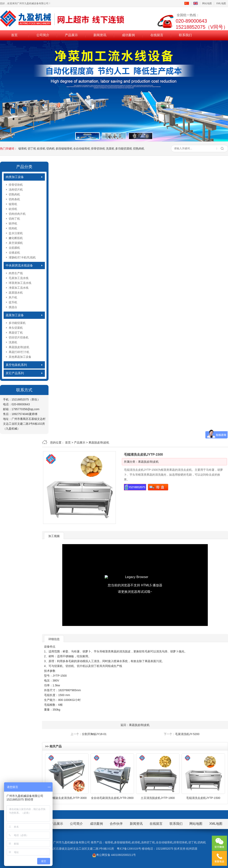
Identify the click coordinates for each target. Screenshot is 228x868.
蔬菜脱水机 (16, 293)
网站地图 (207, 3)
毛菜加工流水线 (19, 278)
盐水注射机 (16, 233)
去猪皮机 (14, 253)
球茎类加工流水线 (20, 283)
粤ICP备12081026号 (129, 849)
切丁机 (32, 149)
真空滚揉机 (16, 243)
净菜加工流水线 (19, 288)
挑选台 (13, 307)
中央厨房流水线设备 (19, 265)
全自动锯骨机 (82, 149)
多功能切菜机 (124, 149)
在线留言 (157, 35)
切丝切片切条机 (19, 337)
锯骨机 (23, 149)
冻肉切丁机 (148, 842)
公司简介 (43, 35)
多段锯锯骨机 (64, 149)
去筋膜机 (14, 248)
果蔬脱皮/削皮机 (19, 347)
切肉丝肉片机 (17, 214)
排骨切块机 (98, 149)
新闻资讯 (100, 35)
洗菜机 (110, 149)
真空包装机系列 (16, 365)
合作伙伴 (116, 824)
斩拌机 (13, 223)
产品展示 (71, 35)
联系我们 (185, 35)
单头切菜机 (16, 328)
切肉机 (51, 149)
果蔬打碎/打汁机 (19, 352)
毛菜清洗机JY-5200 (187, 734)
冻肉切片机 (16, 190)
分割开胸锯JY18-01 (94, 734)
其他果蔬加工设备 (20, 357)
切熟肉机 (139, 149)
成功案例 (128, 35)
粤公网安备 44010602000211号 (114, 855)
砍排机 (41, 149)
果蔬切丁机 (16, 333)
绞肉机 (13, 228)
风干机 (13, 297)
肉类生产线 (16, 273)
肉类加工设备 (15, 177)
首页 (14, 35)
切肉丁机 (14, 219)
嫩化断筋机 (16, 238)
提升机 (13, 302)
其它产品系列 (15, 373)
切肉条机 (14, 199)
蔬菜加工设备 (15, 315)
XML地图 (221, 3)
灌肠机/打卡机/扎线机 (22, 257)
